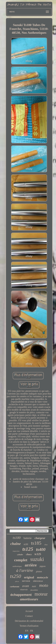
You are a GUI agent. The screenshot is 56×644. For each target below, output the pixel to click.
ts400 (41, 549)
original (29, 577)
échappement (21, 595)
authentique (17, 566)
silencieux (38, 581)
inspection (16, 551)
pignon (43, 566)
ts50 (26, 544)
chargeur (40, 538)
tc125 (38, 554)
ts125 (28, 549)
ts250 (16, 576)
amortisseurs (29, 599)
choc (46, 545)
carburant (15, 587)
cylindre (20, 555)
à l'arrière (25, 570)
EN (27, 631)
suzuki (37, 559)
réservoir (24, 590)
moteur (41, 594)
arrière (31, 565)
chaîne (16, 544)
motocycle (43, 577)
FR (32, 631)
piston (39, 571)
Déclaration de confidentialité (29, 621)
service (26, 581)
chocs (29, 554)
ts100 (17, 538)
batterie (28, 538)
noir (34, 586)
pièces (17, 581)
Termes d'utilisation (29, 626)
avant (25, 586)
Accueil (29, 611)
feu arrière (34, 590)
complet (21, 560)
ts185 (36, 543)
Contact (29, 616)
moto (44, 585)
